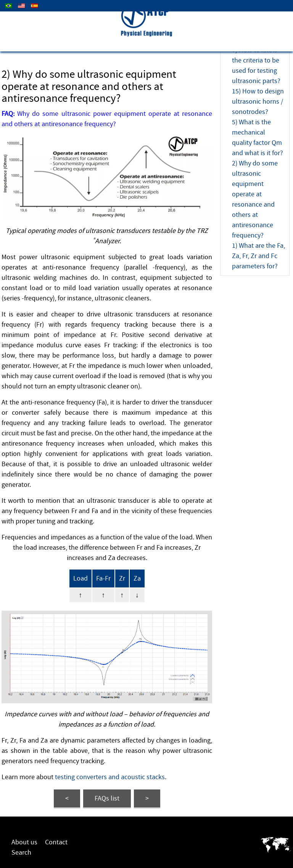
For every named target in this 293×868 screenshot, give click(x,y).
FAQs (107, 798)
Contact (56, 842)
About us (24, 842)
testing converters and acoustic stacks (110, 777)
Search (21, 853)
